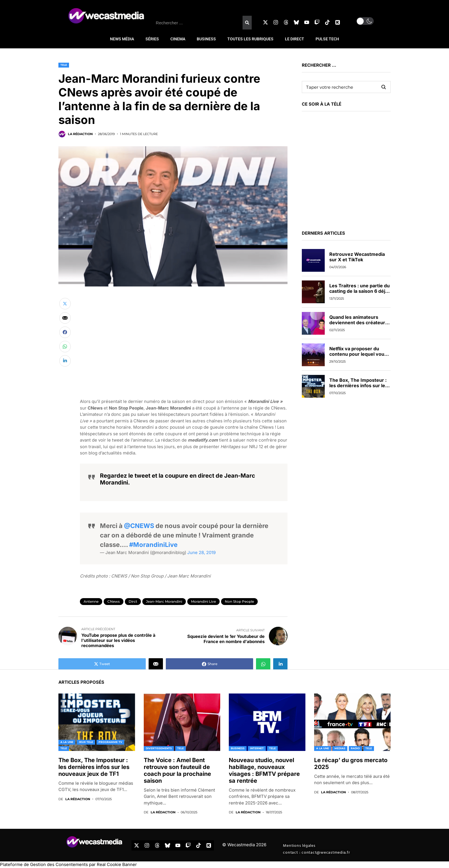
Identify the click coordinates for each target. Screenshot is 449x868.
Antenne (91, 601)
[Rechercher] (247, 23)
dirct (133, 601)
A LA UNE (67, 742)
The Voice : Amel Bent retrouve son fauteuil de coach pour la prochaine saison (177, 770)
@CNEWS (139, 526)
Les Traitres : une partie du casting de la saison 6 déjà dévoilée (360, 291)
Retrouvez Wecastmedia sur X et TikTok (357, 257)
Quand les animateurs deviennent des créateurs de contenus (359, 323)
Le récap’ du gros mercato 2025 (351, 764)
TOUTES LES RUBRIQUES (250, 39)
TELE (64, 65)
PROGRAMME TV (110, 742)
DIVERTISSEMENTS (159, 748)
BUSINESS (206, 39)
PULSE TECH (327, 39)
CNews (114, 601)
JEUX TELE (86, 742)
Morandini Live (203, 601)
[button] (365, 21)
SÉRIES (152, 39)
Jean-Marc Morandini (164, 601)
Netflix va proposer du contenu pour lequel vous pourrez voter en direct (358, 354)
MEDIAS (340, 748)
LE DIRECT (295, 39)
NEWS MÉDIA (122, 39)
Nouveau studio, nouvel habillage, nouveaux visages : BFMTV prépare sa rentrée (264, 770)
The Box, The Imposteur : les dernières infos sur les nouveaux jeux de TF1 (359, 385)
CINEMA (178, 39)
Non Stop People (239, 601)
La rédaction (80, 134)
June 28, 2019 (201, 552)
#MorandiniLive (153, 545)
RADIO (355, 748)
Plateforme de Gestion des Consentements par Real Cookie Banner (68, 864)
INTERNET (257, 748)
